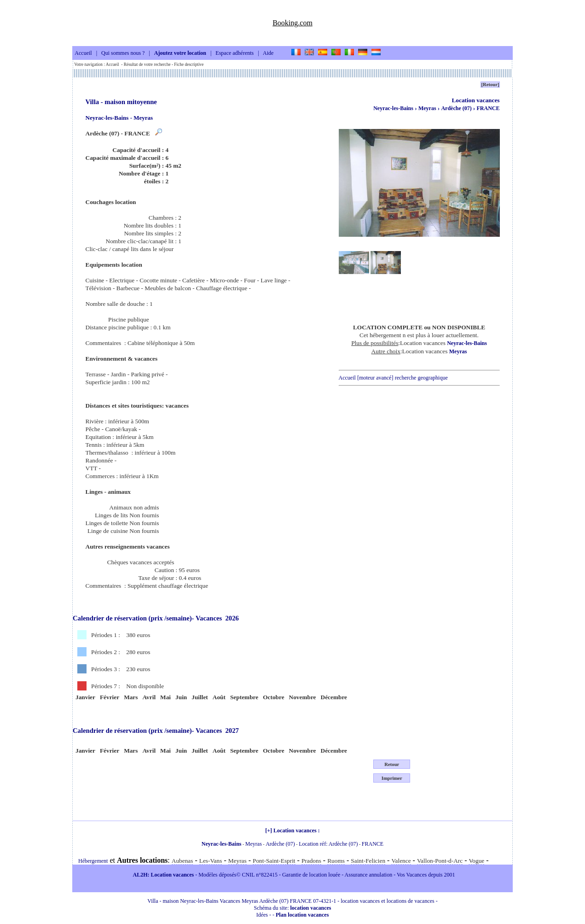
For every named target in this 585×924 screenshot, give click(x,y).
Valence (401, 861)
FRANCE (488, 108)
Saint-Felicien (368, 861)
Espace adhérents (235, 53)
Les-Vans (211, 861)
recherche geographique (421, 378)
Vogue (476, 861)
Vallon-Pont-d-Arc (440, 861)
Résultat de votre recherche (147, 64)
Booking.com (292, 23)
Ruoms (336, 861)
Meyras (428, 108)
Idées (262, 915)
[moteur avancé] (375, 378)
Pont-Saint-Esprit (274, 861)
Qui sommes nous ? (123, 53)
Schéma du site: (293, 908)
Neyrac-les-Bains (393, 108)
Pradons (311, 861)
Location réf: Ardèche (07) (328, 844)
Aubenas (182, 861)
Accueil (83, 53)
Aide (268, 53)
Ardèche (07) (457, 108)
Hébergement (93, 861)
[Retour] (490, 85)
